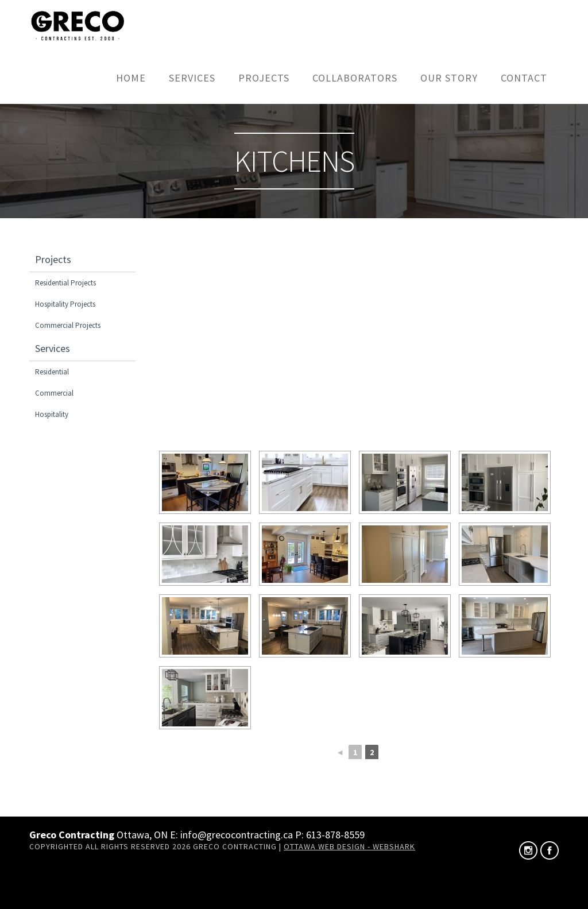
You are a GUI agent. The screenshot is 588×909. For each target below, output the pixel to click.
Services (192, 78)
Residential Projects (65, 283)
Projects (264, 78)
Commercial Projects (68, 325)
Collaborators (355, 78)
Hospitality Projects (65, 304)
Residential (52, 372)
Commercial (54, 393)
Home (131, 78)
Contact (524, 78)
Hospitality (52, 414)
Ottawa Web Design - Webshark (349, 846)
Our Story (449, 78)
